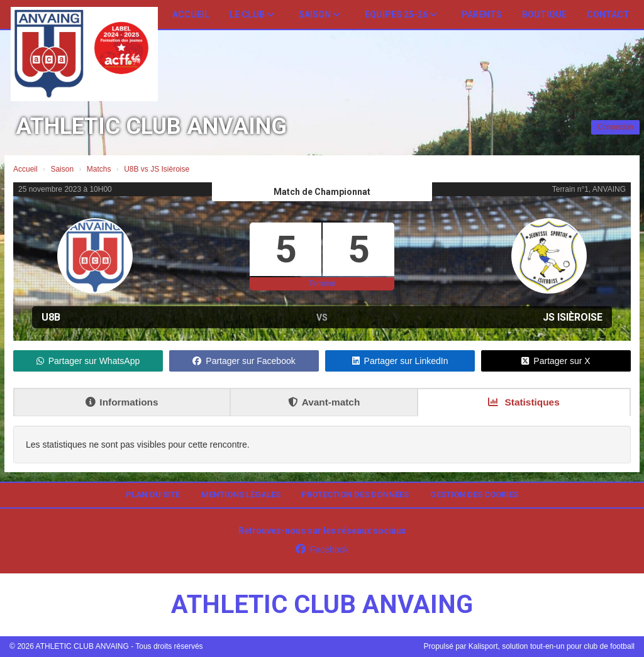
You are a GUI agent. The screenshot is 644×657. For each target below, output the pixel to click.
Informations (122, 402)
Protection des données (355, 494)
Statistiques (524, 402)
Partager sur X (556, 361)
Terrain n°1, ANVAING (589, 189)
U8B (51, 317)
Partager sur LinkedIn (400, 361)
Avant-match (324, 402)
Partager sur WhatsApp (88, 361)
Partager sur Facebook (244, 361)
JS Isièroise (573, 317)
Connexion (615, 127)
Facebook (322, 549)
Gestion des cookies (474, 494)
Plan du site (153, 494)
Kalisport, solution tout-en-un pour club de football (552, 646)
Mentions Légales (241, 494)
